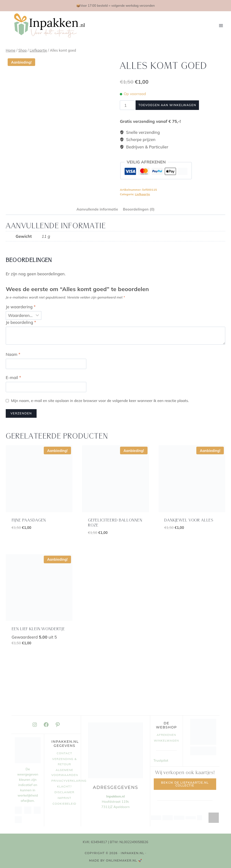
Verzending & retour (64, 762)
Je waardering (21, 307)
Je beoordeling (21, 322)
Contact (64, 753)
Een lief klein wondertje (38, 629)
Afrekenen (166, 735)
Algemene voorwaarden (65, 773)
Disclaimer (65, 792)
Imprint (64, 798)
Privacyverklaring (65, 781)
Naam (13, 354)
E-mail (13, 377)
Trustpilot (161, 760)
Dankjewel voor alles (189, 520)
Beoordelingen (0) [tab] (139, 209)
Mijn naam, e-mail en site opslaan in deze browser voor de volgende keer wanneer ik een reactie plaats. (100, 401)
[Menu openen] (221, 25)
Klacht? (64, 786)
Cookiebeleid (65, 804)
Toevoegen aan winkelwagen (167, 105)
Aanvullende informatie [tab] (97, 209)
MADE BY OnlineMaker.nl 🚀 (115, 860)
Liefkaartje (142, 194)
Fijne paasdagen (29, 520)
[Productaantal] (127, 105)
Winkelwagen (167, 741)
